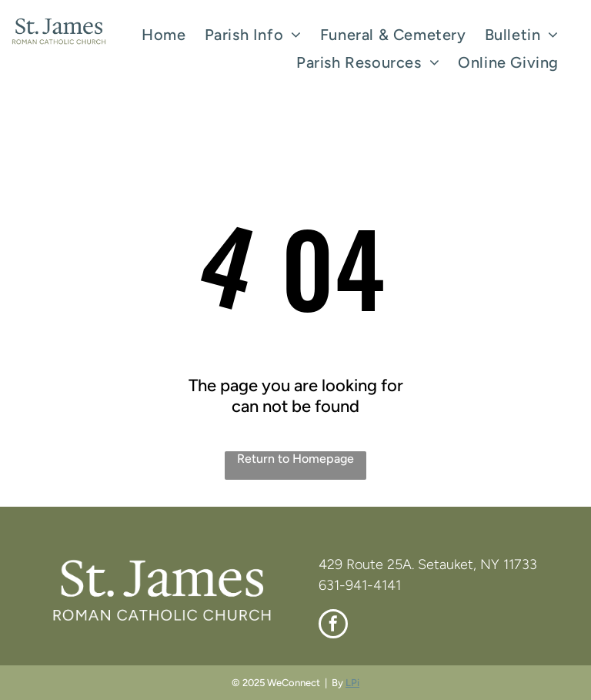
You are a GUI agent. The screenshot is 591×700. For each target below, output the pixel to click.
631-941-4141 (360, 585)
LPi (352, 683)
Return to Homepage (295, 459)
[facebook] (333, 626)
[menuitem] (164, 35)
